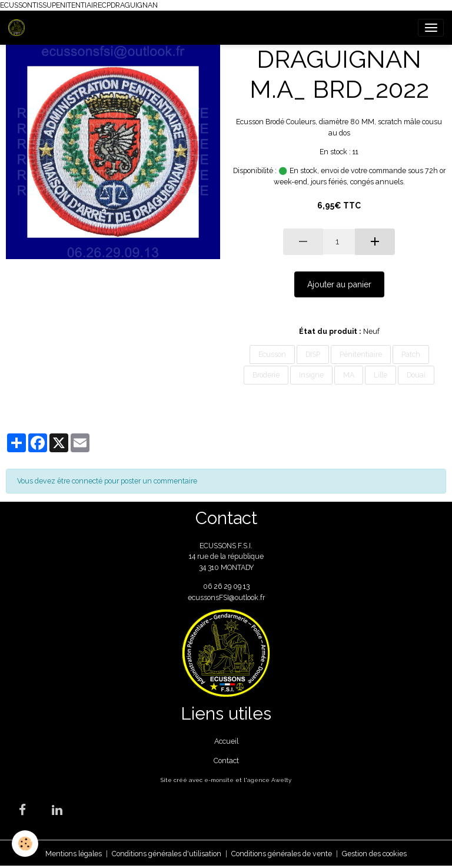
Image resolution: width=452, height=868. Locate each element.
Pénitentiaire (361, 354)
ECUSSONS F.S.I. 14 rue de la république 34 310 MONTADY (226, 556)
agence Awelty (269, 780)
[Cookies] (25, 844)
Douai (416, 375)
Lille (380, 375)
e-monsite (219, 780)
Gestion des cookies (374, 854)
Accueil (226, 741)
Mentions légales (74, 854)
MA (349, 375)
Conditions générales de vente (282, 854)
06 (208, 586)
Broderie (266, 375)
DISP (313, 354)
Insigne (311, 375)
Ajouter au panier (339, 284)
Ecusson (272, 354)
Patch (411, 354)
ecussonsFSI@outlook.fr (226, 597)
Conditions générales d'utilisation (167, 854)
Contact (226, 761)
